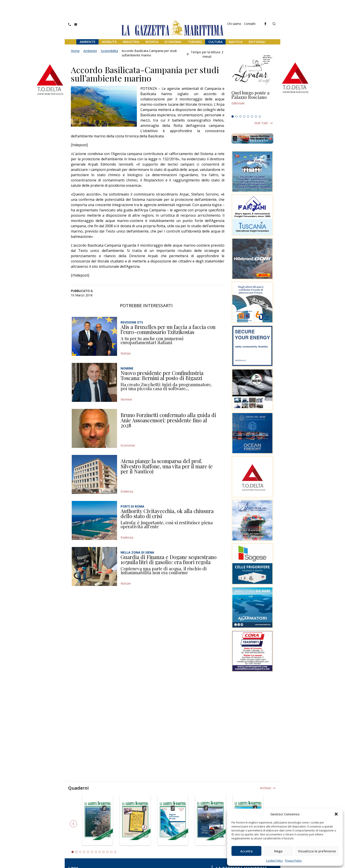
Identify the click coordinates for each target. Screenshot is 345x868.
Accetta (246, 851)
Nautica (235, 42)
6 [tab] (252, 116)
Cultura (215, 42)
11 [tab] (111, 852)
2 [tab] (237, 116)
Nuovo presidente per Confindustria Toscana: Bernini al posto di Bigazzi (162, 375)
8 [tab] (260, 116)
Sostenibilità (109, 51)
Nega (278, 851)
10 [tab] (107, 852)
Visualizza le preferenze (317, 851)
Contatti (250, 24)
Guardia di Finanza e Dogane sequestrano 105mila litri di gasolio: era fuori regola (169, 560)
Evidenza (127, 491)
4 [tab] (244, 116)
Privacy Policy (293, 861)
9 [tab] (104, 852)
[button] (336, 814)
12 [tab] (115, 852)
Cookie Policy (274, 861)
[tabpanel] (252, 102)
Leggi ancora (252, 102)
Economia (173, 42)
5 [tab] (248, 116)
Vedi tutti (261, 123)
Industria (131, 42)
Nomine (126, 399)
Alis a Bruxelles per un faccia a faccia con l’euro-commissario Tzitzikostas (168, 329)
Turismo (195, 42)
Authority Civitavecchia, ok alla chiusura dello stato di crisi (167, 513)
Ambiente (88, 42)
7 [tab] (256, 116)
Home (75, 51)
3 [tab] (240, 116)
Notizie (126, 353)
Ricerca (152, 42)
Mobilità (109, 42)
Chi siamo (234, 24)
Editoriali (257, 42)
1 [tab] (233, 116)
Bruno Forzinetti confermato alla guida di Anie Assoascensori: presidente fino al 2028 (168, 420)
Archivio (266, 788)
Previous (73, 824)
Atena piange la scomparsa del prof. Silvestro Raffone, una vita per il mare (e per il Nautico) (167, 466)
